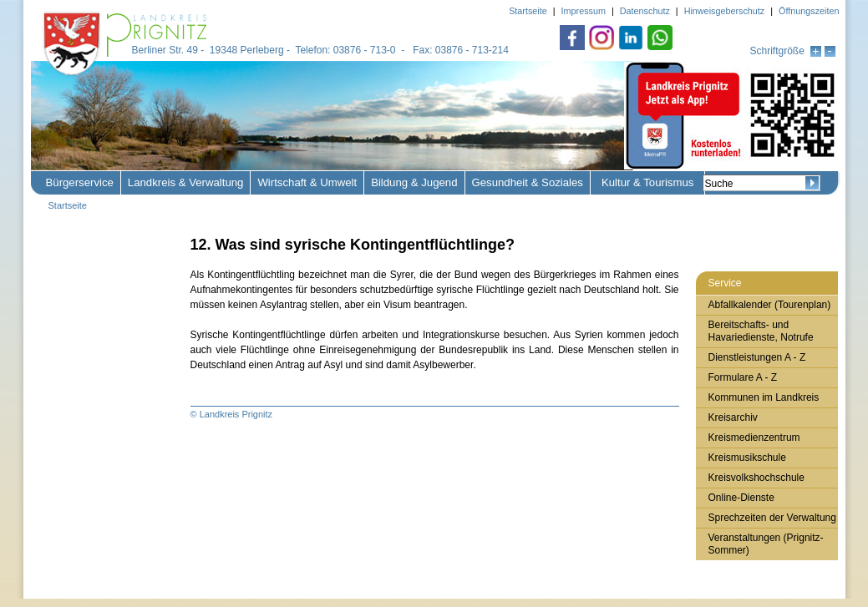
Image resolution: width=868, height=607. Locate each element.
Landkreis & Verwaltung (186, 182)
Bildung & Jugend (414, 182)
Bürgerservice (80, 182)
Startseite (68, 205)
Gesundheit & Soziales (528, 182)
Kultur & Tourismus (647, 182)
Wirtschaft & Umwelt (307, 182)
